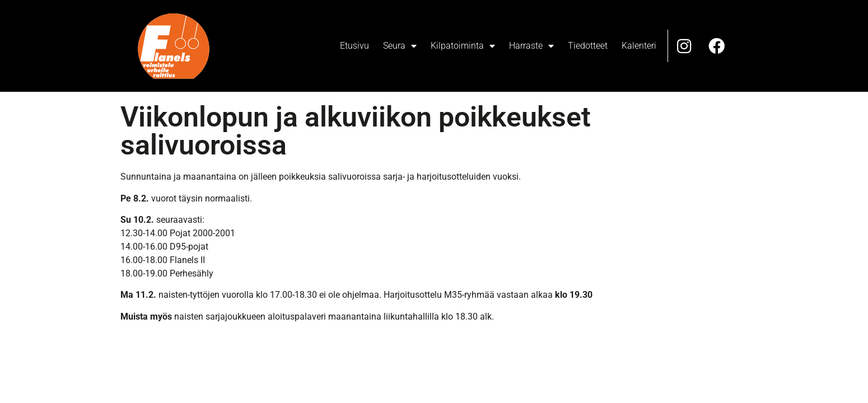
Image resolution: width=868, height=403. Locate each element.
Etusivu (354, 46)
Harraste (531, 46)
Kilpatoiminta (463, 46)
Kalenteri (639, 46)
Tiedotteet (588, 46)
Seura (400, 46)
